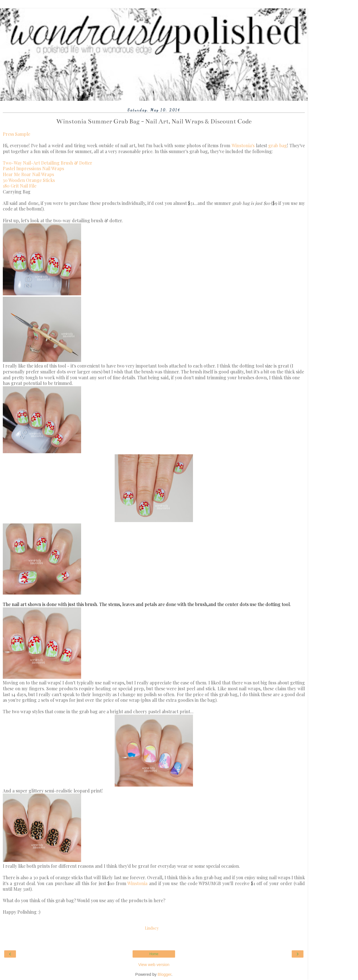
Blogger (165, 974)
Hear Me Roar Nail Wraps (28, 174)
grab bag (278, 145)
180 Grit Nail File (20, 186)
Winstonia (137, 883)
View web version (154, 965)
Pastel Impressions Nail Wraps (33, 168)
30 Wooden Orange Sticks (29, 180)
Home (154, 954)
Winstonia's (243, 145)
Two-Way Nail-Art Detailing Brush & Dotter (48, 163)
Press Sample (17, 134)
